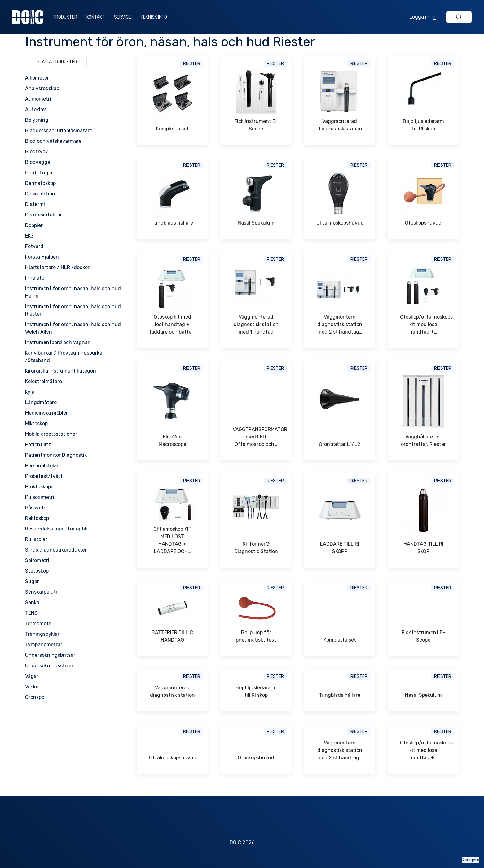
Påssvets (36, 508)
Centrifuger (39, 173)
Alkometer (37, 78)
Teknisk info (154, 17)
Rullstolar (36, 539)
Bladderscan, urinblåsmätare (59, 131)
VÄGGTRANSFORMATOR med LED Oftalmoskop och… (256, 437)
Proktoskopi (39, 487)
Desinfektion (40, 194)
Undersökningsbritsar (50, 655)
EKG (29, 236)
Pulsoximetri (40, 497)
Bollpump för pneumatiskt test (256, 636)
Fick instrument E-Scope (256, 125)
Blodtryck (36, 152)
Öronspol (35, 697)
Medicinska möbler (46, 413)
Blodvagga (38, 162)
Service (123, 17)
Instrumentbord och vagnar (57, 342)
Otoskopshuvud (423, 223)
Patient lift (38, 445)
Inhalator (36, 278)
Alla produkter (56, 62)
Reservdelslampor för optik (56, 529)
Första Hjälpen (42, 257)
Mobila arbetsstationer (51, 434)
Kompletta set (172, 129)
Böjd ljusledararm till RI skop (423, 125)
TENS (31, 613)
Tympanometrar (44, 645)
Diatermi (35, 204)
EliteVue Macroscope (172, 441)
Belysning (37, 120)
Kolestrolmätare (44, 381)
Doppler (34, 225)
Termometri (38, 624)
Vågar (32, 676)
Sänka (32, 602)
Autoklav (35, 109)
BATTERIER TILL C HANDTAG (172, 636)
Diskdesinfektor (44, 215)
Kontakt (96, 17)
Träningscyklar (42, 634)
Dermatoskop (40, 183)
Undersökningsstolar (49, 666)
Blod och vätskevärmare (53, 141)
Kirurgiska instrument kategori (61, 371)
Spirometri (37, 560)
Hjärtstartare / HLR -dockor (57, 267)
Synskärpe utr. (42, 592)
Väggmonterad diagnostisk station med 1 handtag (256, 324)
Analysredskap (42, 88)
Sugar (32, 581)
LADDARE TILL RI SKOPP (340, 548)
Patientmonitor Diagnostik (56, 455)
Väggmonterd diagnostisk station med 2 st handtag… (340, 324)
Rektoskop (37, 518)
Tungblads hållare (172, 223)
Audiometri (38, 99)
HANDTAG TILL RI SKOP (423, 548)
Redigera (471, 860)
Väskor (33, 687)
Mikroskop (36, 423)
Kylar (31, 392)
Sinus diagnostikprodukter (56, 550)
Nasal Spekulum (256, 223)
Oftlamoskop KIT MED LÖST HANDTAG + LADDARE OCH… (172, 540)
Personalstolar (42, 466)
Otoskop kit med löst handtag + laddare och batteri (172, 324)
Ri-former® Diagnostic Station (256, 548)
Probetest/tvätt (44, 476)
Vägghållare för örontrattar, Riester (423, 441)
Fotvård (34, 246)
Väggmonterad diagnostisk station (340, 125)
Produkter (65, 17)
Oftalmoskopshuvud (340, 223)
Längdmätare (41, 402)
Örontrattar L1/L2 (340, 444)
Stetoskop (37, 571)
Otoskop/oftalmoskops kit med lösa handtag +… (423, 324)
